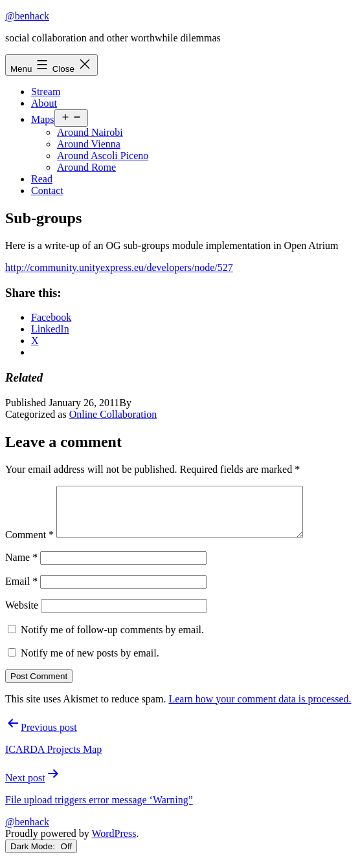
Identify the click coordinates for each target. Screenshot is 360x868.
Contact (47, 190)
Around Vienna (89, 144)
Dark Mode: (41, 856)
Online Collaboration (113, 414)
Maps (43, 119)
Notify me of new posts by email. (90, 663)
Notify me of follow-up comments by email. (112, 639)
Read (42, 179)
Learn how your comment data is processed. (260, 709)
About (44, 103)
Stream (46, 92)
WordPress (114, 843)
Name (21, 567)
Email (21, 591)
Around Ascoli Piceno (103, 156)
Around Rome (86, 167)
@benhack (27, 16)
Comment (29, 544)
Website (22, 615)
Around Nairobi (90, 132)
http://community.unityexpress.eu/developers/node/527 (119, 267)
